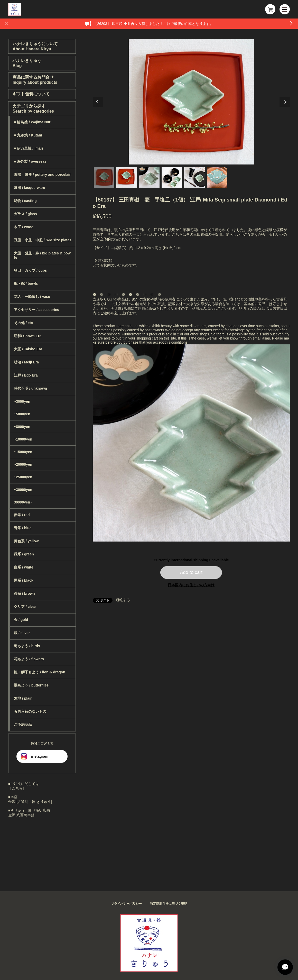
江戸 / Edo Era (26, 375)
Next (285, 102)
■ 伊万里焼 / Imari (28, 148)
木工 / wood (24, 227)
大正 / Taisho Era (28, 349)
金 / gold (21, 620)
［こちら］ (17, 788)
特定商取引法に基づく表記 (169, 904)
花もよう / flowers (29, 659)
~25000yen (23, 477)
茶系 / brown (24, 593)
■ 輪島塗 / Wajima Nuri (33, 122)
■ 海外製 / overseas (30, 161)
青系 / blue (23, 528)
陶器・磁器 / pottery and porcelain (43, 175)
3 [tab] (149, 177)
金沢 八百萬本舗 (21, 815)
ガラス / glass (25, 214)
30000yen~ (23, 502)
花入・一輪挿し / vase (32, 297)
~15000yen (23, 452)
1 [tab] (104, 177)
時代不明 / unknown (30, 388)
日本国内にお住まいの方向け (191, 585)
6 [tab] (217, 177)
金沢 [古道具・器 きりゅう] (30, 802)
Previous (98, 102)
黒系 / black (24, 580)
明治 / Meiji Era (26, 362)
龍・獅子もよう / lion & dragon (40, 672)
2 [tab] (127, 177)
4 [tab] (172, 177)
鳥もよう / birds (27, 646)
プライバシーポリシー (126, 904)
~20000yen (23, 464)
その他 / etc (23, 323)
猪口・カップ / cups (30, 270)
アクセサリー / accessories (36, 310)
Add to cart (191, 572)
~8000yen (22, 427)
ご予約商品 (23, 725)
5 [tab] (194, 177)
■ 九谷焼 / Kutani (28, 135)
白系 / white (24, 567)
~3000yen (22, 401)
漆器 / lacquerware (29, 188)
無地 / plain (23, 698)
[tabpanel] (191, 102)
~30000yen (23, 490)
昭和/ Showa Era (28, 336)
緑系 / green (24, 554)
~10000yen (23, 439)
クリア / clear (25, 607)
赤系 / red (22, 515)
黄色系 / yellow (26, 541)
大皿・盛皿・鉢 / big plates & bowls (42, 255)
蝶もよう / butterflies (31, 685)
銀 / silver (22, 633)
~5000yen (22, 414)
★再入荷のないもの (30, 711)
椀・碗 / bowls (26, 283)
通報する (123, 600)
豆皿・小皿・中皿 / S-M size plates (43, 240)
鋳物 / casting (25, 201)
